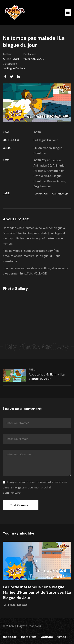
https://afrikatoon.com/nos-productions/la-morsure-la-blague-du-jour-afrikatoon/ (32, 256)
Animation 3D (42, 166)
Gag (36, 186)
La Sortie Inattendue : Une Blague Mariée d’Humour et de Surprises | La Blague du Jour (37, 592)
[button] (68, 13)
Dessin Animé (56, 181)
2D (35, 148)
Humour (46, 186)
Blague (58, 148)
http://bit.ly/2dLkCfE (33, 274)
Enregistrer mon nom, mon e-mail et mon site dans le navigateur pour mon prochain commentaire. (35, 487)
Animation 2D (60, 194)
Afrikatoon (54, 160)
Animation (45, 148)
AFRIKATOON (11, 59)
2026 (37, 132)
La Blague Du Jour (14, 68)
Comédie (40, 153)
